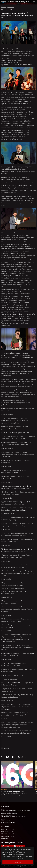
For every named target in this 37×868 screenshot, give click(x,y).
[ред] (3, 18)
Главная (4, 7)
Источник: (5, 748)
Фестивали (11, 7)
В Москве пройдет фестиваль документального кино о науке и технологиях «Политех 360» (14, 794)
